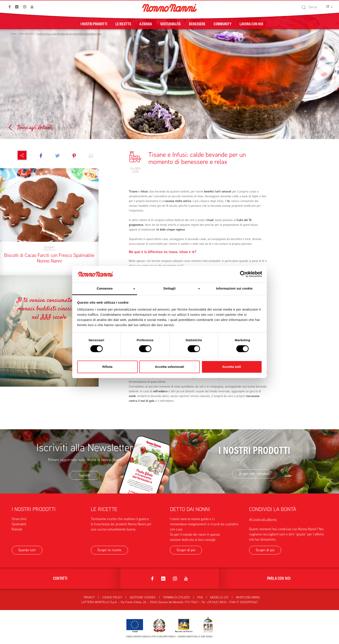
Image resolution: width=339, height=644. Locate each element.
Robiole (17, 529)
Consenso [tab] (105, 288)
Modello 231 (219, 597)
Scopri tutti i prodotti (254, 474)
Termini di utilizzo (176, 597)
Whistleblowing (248, 597)
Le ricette (123, 24)
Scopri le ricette (109, 550)
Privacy (89, 597)
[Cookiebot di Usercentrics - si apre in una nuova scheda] (243, 274)
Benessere (197, 24)
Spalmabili (19, 524)
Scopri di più (186, 550)
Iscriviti (85, 475)
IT (329, 7)
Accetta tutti (232, 367)
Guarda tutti (27, 550)
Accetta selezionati (169, 367)
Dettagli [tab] (169, 288)
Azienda (146, 24)
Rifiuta (107, 367)
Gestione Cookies (143, 597)
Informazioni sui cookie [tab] (234, 288)
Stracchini (19, 519)
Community (222, 24)
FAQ (200, 597)
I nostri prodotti (94, 24)
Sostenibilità (170, 24)
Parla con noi (279, 578)
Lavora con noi (251, 24)
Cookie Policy (112, 597)
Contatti (60, 578)
